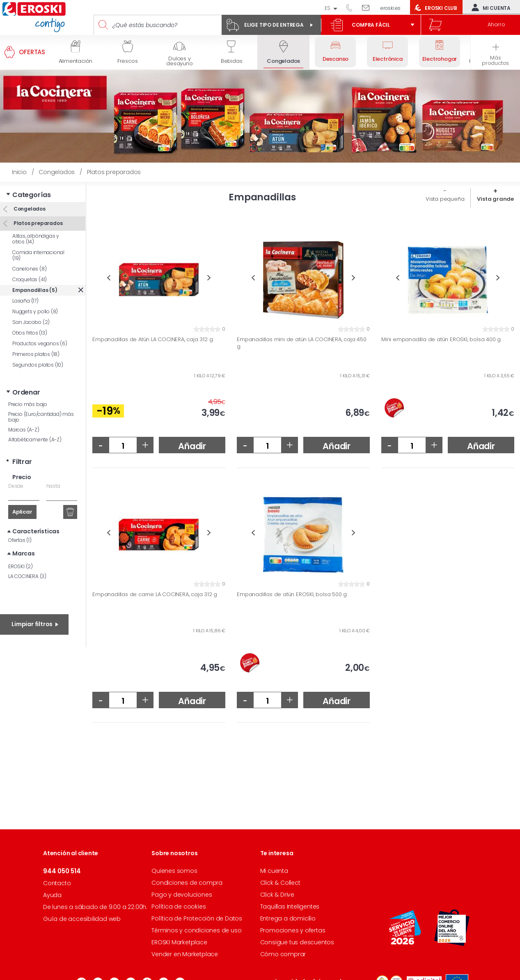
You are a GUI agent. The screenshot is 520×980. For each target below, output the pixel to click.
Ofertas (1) (20, 540)
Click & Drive (277, 895)
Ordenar (26, 392)
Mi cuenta (489, 7)
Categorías (32, 195)
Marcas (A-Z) (24, 430)
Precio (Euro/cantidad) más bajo (41, 417)
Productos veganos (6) (40, 343)
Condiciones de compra (187, 883)
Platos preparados (37, 223)
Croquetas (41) (30, 279)
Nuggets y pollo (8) (35, 311)
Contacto (57, 883)
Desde (16, 486)
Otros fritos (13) (30, 333)
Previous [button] (109, 278)
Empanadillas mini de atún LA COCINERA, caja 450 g (302, 343)
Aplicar (22, 512)
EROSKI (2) (21, 566)
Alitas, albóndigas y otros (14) (36, 239)
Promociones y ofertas (293, 930)
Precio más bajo (28, 404)
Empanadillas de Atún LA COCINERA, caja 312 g (152, 340)
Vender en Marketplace (185, 954)
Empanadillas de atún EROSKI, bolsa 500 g (292, 594)
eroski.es (391, 8)
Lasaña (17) (25, 301)
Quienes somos (174, 871)
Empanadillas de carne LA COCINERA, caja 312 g (155, 594)
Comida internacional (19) (38, 255)
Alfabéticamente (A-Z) (35, 440)
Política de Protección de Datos (197, 918)
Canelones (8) (29, 269)
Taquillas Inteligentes (290, 907)
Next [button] (209, 278)
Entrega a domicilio (288, 918)
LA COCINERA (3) (27, 576)
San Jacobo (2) (31, 322)
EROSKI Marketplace (179, 942)
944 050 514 (352, 7)
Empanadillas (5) (35, 290)
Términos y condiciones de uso (196, 930)
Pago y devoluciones (182, 895)
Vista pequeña (445, 199)
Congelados (29, 209)
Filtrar (22, 462)
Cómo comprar (283, 954)
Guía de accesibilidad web (82, 919)
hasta (53, 486)
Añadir (192, 446)
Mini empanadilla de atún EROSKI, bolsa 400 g (441, 340)
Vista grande (495, 199)
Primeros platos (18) (36, 354)
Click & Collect (280, 883)
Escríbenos (369, 7)
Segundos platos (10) (38, 365)
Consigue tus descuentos (297, 942)
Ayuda (52, 895)
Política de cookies (179, 907)
